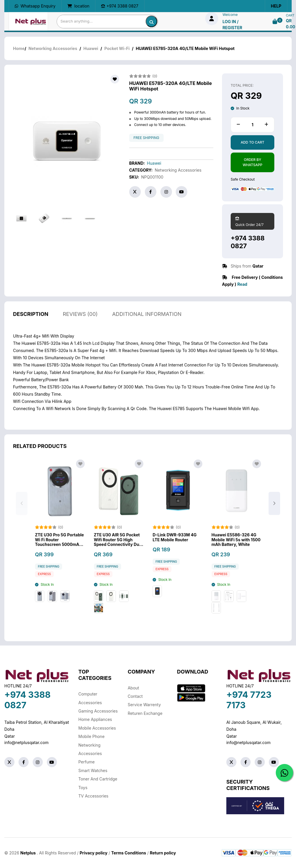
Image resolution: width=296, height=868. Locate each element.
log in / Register (232, 25)
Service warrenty (144, 705)
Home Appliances (95, 719)
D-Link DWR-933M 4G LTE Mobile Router (175, 547)
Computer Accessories (90, 698)
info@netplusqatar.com (26, 742)
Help (276, 6)
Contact (135, 696)
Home (19, 48)
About (133, 688)
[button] (274, 513)
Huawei (91, 48)
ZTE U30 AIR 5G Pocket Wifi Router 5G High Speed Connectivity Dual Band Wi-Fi (118, 549)
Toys (83, 788)
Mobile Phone (91, 736)
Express (44, 583)
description (31, 323)
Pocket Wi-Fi (117, 48)
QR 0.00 (291, 24)
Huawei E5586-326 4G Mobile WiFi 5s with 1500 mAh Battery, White (236, 549)
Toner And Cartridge (98, 779)
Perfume (86, 762)
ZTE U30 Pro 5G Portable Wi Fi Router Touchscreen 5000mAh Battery (59, 549)
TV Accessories (93, 796)
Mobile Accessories (97, 728)
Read (242, 284)
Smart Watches (93, 770)
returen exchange (145, 713)
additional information (147, 323)
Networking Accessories (53, 48)
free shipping (146, 138)
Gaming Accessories (98, 711)
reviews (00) (80, 323)
